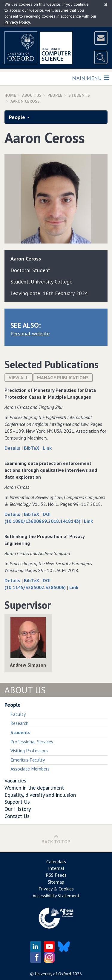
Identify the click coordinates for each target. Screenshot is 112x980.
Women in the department (34, 788)
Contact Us (17, 816)
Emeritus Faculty (28, 760)
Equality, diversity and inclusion (40, 795)
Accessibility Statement (56, 896)
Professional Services (32, 742)
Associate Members (30, 769)
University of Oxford (53, 974)
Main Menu (90, 78)
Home (10, 95)
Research (19, 723)
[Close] (106, 4)
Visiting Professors (29, 751)
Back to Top (56, 839)
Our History (18, 809)
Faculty (18, 714)
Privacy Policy (17, 22)
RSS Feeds (56, 875)
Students (79, 95)
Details (13, 448)
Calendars (56, 862)
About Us (32, 95)
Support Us (17, 802)
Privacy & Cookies (56, 889)
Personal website (30, 333)
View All (19, 377)
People (55, 95)
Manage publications (63, 377)
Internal (56, 868)
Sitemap (56, 882)
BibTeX (32, 448)
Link (47, 448)
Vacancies (15, 781)
